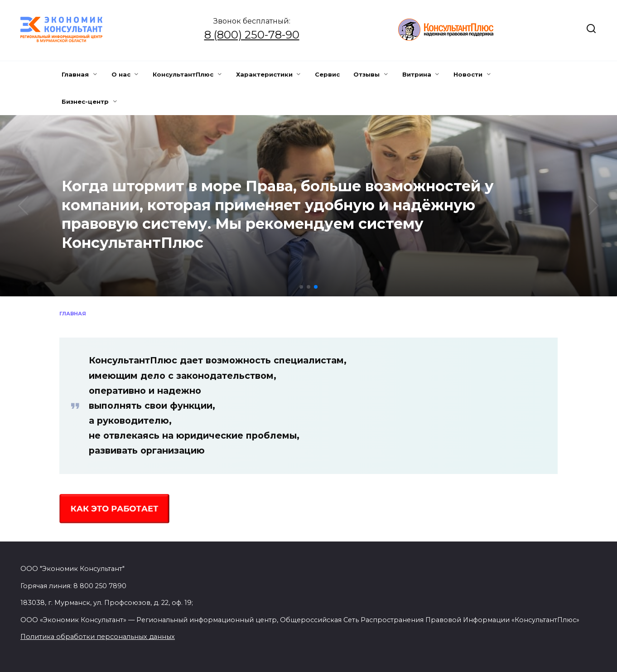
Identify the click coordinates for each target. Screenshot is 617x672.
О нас (121, 74)
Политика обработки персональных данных (98, 637)
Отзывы (366, 74)
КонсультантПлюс (183, 74)
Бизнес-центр (85, 102)
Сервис (327, 74)
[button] (301, 287)
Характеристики (264, 74)
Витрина (417, 74)
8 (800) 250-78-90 (252, 35)
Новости (468, 74)
